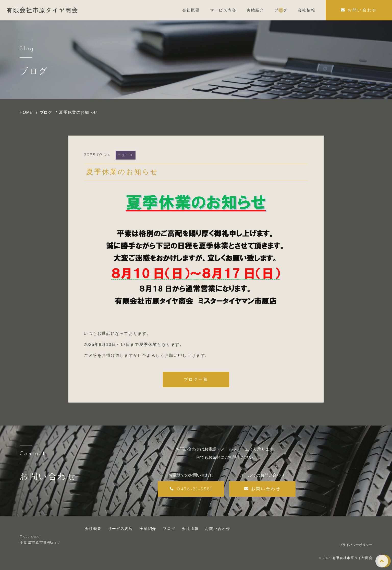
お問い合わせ (218, 529)
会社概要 (93, 529)
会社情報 (190, 529)
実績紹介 (148, 529)
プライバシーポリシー (356, 545)
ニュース (126, 155)
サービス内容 (121, 529)
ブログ (169, 529)
